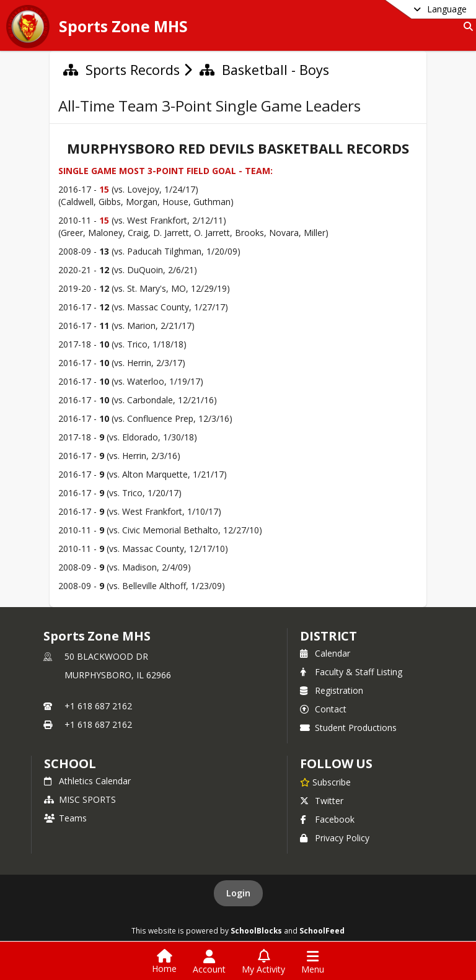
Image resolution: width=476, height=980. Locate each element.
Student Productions (348, 728)
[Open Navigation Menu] (313, 962)
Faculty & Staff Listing (351, 672)
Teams (65, 818)
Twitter (322, 801)
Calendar (325, 653)
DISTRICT (328, 636)
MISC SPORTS (80, 799)
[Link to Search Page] (466, 26)
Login (238, 893)
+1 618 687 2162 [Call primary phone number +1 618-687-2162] (98, 706)
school (70, 763)
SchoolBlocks (256, 930)
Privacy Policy (335, 838)
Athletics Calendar (87, 781)
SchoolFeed (322, 930)
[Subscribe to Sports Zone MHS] (325, 782)
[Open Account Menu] (209, 962)
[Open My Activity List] (263, 962)
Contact (323, 709)
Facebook (327, 819)
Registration (332, 690)
